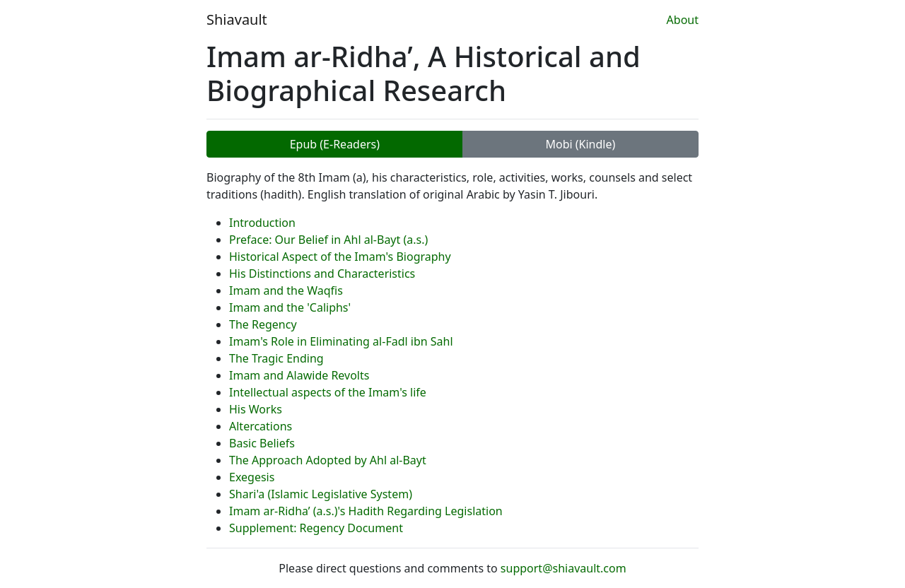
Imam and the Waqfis (286, 290)
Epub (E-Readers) (335, 144)
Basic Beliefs (262, 443)
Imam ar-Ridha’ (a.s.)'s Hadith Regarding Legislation (366, 511)
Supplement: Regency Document (316, 528)
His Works (256, 409)
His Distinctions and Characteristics (322, 274)
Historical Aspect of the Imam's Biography (340, 257)
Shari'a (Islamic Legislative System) (321, 494)
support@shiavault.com (564, 568)
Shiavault (237, 19)
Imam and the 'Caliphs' (290, 307)
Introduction (262, 223)
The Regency (263, 324)
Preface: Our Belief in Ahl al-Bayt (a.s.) (328, 240)
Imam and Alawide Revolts (299, 375)
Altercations (261, 426)
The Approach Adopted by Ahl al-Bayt (328, 460)
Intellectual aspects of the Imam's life (328, 392)
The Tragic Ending (276, 358)
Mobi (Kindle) (580, 144)
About (683, 20)
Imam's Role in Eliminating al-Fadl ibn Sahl (341, 341)
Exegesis (252, 477)
